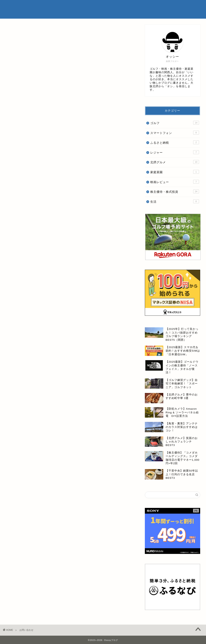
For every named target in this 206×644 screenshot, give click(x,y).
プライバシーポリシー (157, 6)
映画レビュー (175, 182)
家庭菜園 (175, 172)
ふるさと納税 (175, 142)
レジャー (175, 152)
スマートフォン (175, 133)
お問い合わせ (183, 6)
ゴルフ (175, 123)
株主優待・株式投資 (175, 191)
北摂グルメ (175, 162)
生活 (175, 201)
